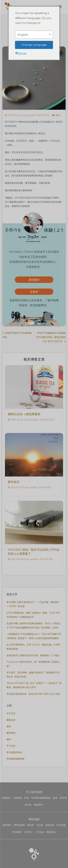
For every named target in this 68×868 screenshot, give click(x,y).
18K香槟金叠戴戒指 (41, 798)
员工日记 (11, 713)
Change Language (34, 45)
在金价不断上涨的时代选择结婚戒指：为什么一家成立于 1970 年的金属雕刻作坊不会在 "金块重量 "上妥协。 (34, 625)
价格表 (34, 292)
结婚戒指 (6, 798)
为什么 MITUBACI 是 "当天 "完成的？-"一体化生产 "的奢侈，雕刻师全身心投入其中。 (34, 685)
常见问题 (61, 825)
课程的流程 (19, 825)
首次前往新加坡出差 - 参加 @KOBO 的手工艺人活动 (33, 694)
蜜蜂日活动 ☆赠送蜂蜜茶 (24, 414)
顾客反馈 (11, 720)
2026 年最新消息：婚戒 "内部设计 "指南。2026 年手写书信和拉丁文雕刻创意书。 (33, 615)
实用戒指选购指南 (15, 759)
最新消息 (50, 825)
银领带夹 (39, 805)
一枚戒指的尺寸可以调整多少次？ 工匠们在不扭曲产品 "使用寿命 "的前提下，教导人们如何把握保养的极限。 (34, 636)
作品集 (40, 825)
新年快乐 (14, 482)
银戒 (55, 798)
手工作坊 (11, 746)
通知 (58, 115)
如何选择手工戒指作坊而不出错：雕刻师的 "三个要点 (33, 655)
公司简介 (28, 832)
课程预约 (34, 280)
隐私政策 (51, 832)
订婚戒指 (17, 798)
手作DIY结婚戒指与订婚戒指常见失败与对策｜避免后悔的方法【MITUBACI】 (51, 337)
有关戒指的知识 (14, 752)
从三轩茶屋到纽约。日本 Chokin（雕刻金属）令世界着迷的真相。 (33, 647)
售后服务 (17, 832)
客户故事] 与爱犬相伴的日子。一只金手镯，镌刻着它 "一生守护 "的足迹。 (33, 604)
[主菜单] (60, 7)
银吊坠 (28, 805)
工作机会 (40, 832)
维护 (9, 739)
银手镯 (63, 798)
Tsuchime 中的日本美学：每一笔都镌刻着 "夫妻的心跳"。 (33, 664)
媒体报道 (11, 733)
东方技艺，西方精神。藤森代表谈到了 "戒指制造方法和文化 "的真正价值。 (33, 675)
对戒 (26, 798)
